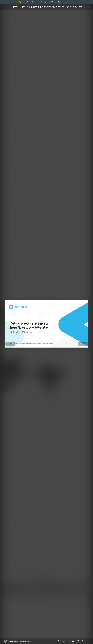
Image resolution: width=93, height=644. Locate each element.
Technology (62, 641)
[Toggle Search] (89, 7)
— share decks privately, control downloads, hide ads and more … (46, 2)
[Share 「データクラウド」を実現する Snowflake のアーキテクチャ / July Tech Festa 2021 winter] (78, 641)
